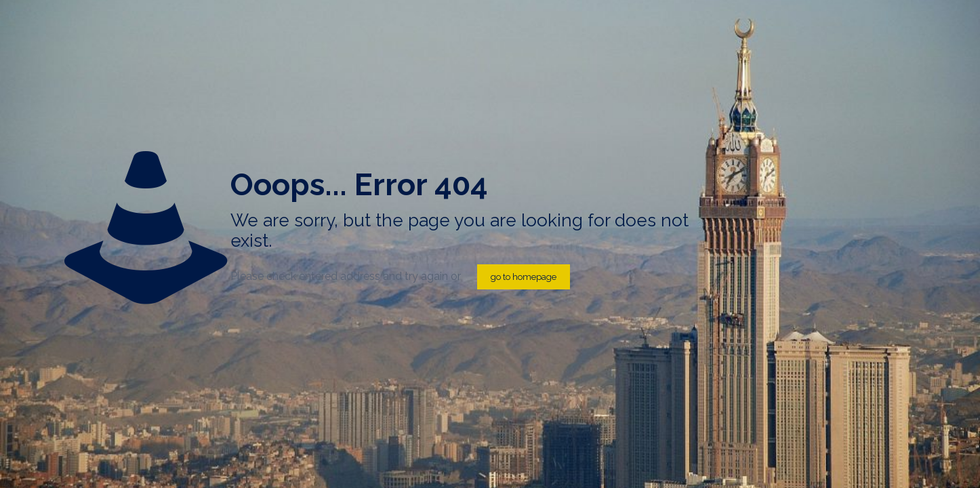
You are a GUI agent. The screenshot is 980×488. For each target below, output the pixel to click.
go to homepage (524, 277)
